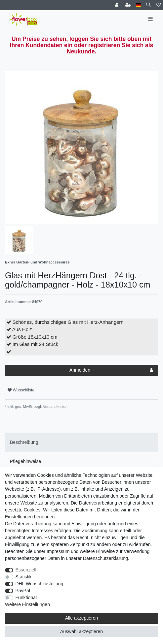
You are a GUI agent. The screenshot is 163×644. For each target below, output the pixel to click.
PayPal (23, 591)
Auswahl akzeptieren (81, 631)
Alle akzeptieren (82, 618)
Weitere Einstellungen (27, 604)
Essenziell (26, 570)
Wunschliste (21, 390)
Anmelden (111, 370)
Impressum (58, 551)
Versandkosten (55, 407)
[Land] (139, 5)
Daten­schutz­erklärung (105, 558)
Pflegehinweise (25, 461)
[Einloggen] (117, 5)
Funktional (26, 598)
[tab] (81, 442)
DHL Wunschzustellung (40, 584)
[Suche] (149, 5)
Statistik (24, 577)
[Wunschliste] (158, 5)
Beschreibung (24, 442)
